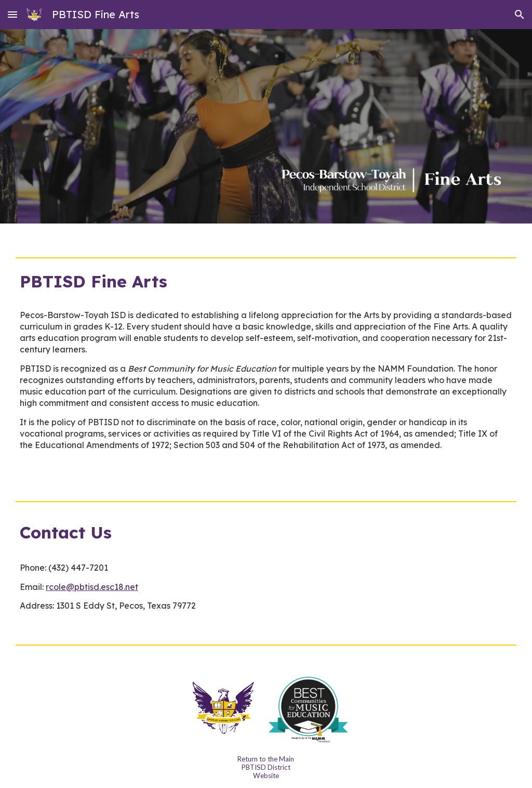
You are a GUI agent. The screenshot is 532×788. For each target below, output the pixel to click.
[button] (12, 14)
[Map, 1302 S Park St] (393, 573)
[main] (266, 281)
